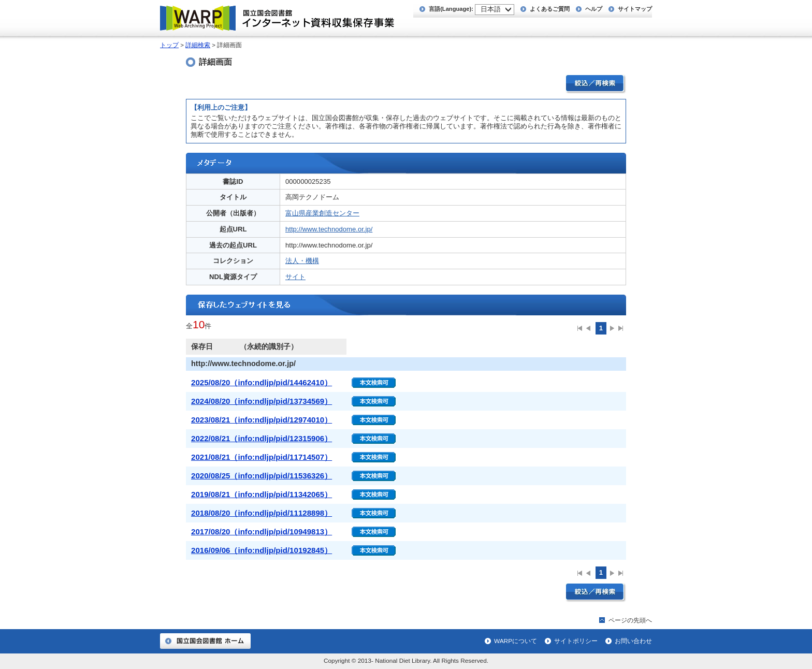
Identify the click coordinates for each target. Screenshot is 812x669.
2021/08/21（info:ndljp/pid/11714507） (262, 457)
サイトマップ (635, 9)
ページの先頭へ (630, 620)
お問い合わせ (633, 641)
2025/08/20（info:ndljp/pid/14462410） (262, 382)
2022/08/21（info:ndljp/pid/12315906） (262, 438)
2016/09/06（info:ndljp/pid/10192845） (262, 550)
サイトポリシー (576, 641)
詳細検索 (198, 45)
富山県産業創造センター (322, 213)
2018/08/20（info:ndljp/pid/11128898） (262, 513)
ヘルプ (594, 9)
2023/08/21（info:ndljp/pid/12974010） (262, 420)
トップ (169, 45)
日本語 (491, 9)
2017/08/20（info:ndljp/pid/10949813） (262, 532)
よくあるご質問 (550, 9)
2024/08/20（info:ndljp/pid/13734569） (262, 401)
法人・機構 (302, 261)
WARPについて (516, 641)
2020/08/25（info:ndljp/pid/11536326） (262, 476)
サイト (295, 277)
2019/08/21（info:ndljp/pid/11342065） (262, 494)
